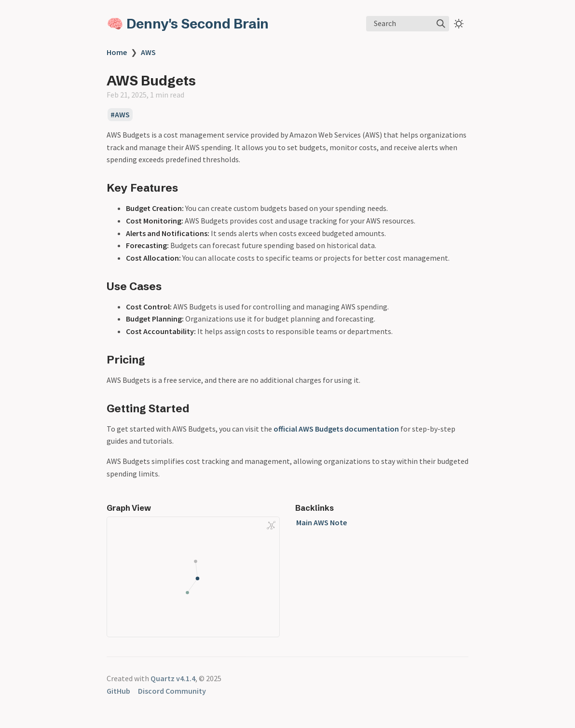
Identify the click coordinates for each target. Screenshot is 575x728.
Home (117, 52)
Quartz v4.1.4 (173, 678)
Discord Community (172, 691)
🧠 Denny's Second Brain (188, 24)
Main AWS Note (322, 522)
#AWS (120, 115)
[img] (441, 24)
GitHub (118, 691)
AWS (148, 52)
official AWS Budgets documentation (336, 429)
